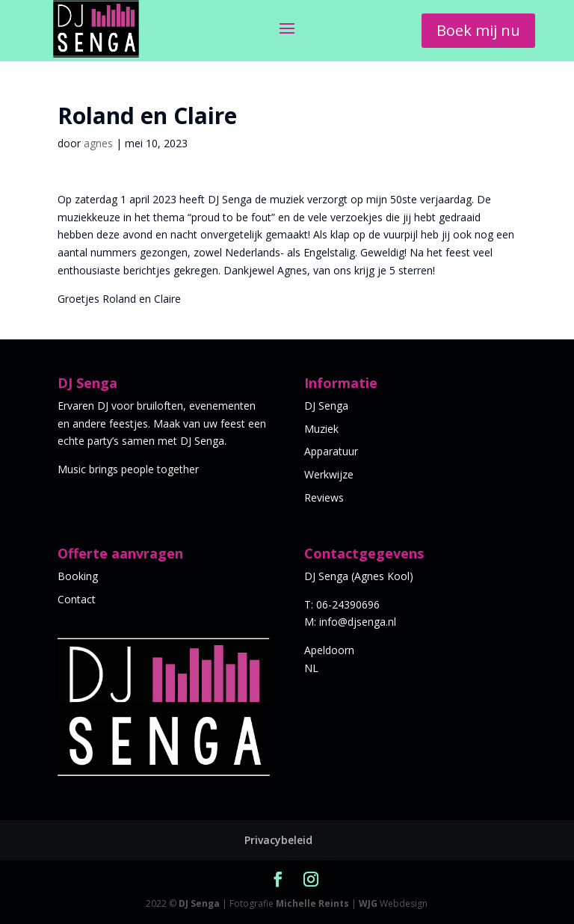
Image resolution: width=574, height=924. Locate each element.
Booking (78, 576)
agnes (98, 143)
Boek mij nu (478, 30)
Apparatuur (331, 451)
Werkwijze (329, 474)
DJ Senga (326, 406)
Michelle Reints (312, 903)
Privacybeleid (278, 840)
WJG (368, 903)
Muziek (321, 429)
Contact (77, 599)
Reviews (324, 498)
